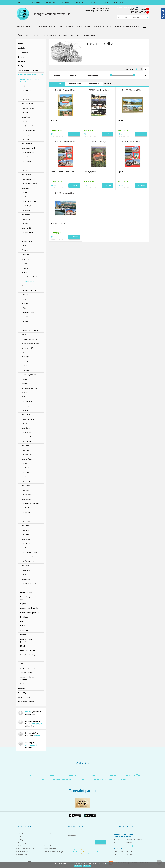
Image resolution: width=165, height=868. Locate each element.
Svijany (25, 379)
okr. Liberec (75, 35)
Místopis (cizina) (26, 592)
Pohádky (23, 635)
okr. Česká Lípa (27, 121)
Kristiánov (26, 304)
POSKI (123, 779)
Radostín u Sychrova (29, 366)
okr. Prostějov (27, 481)
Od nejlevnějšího (75, 84)
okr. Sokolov (26, 512)
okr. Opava (26, 446)
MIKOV (113, 775)
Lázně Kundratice (28, 312)
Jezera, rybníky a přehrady (29, 612)
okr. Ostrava (26, 450)
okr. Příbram (26, 490)
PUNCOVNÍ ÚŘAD (133, 775)
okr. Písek (25, 463)
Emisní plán (48, 834)
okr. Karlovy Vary (28, 206)
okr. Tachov (26, 535)
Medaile (22, 48)
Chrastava (26, 286)
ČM (32, 775)
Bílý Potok (25, 246)
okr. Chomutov (27, 175)
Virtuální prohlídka (50, 849)
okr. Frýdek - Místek (29, 148)
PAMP (42, 779)
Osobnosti (24, 630)
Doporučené (57, 84)
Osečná (25, 352)
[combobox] (146, 69)
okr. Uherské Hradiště (29, 552)
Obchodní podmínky (25, 846)
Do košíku (74, 134)
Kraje (24, 86)
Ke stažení (48, 837)
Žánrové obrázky (26, 673)
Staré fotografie (26, 684)
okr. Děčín (25, 139)
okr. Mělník (26, 410)
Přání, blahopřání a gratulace (27, 640)
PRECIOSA (72, 775)
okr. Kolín (25, 224)
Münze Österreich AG (62, 779)
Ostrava (22, 61)
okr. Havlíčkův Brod (29, 152)
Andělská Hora (27, 241)
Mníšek (25, 335)
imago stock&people (103, 779)
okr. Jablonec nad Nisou (30, 184)
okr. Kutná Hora (27, 232)
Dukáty (21, 57)
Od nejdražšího (94, 84)
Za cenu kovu (24, 52)
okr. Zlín (25, 575)
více (107, 863)
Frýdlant (25, 268)
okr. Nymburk (27, 437)
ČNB (52, 775)
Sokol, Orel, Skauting (28, 655)
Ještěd (24, 299)
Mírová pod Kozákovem (30, 330)
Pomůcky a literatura (27, 702)
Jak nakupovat (23, 855)
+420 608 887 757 (138, 12)
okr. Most (25, 424)
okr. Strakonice (27, 517)
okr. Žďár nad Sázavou (30, 583)
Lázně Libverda (27, 317)
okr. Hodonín (26, 157)
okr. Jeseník (26, 188)
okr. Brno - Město (28, 104)
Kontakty (47, 840)
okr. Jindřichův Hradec (29, 201)
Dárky (21, 66)
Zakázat (87, 866)
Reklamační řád (23, 852)
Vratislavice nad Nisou (30, 388)
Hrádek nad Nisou (28, 281)
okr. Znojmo (26, 579)
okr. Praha (26, 472)
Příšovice (25, 361)
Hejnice (25, 272)
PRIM (93, 775)
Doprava (23, 604)
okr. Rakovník (27, 495)
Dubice (24, 264)
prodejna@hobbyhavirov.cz (135, 846)
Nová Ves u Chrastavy (30, 339)
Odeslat (100, 842)
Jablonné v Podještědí (29, 290)
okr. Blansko (26, 99)
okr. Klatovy (26, 219)
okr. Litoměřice (27, 401)
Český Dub (26, 259)
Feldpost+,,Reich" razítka (29, 608)
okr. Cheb (25, 170)
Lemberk (25, 321)
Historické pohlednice (32, 35)
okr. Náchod (26, 428)
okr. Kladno (26, 215)
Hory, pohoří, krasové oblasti (28, 598)
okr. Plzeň (25, 468)
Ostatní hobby (24, 697)
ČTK (83, 779)
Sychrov (25, 384)
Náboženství (25, 626)
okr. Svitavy (26, 521)
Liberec (25, 326)
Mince (21, 44)
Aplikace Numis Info (51, 846)
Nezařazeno (26, 588)
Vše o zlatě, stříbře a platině (27, 849)
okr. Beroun (26, 95)
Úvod (20, 35)
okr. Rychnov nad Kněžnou (31, 503)
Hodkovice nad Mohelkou (31, 277)
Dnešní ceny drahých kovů (27, 843)
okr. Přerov (26, 486)
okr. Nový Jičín (27, 432)
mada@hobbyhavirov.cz (137, 9)
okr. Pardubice (27, 455)
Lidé (22, 621)
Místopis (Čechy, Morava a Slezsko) (55, 35)
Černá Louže (26, 250)
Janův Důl (25, 295)
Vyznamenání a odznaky (28, 70)
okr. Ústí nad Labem (29, 557)
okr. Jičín (25, 192)
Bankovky (22, 693)
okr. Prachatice (27, 477)
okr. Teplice (26, 539)
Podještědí (26, 357)
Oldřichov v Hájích (28, 348)
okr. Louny (26, 406)
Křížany (25, 308)
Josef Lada (24, 617)
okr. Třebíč (26, 548)
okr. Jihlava (26, 197)
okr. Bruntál (26, 113)
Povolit (78, 866)
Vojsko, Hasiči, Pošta (28, 668)
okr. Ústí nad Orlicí (28, 561)
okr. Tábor (26, 530)
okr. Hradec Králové (29, 166)
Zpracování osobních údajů (53, 852)
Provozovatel (49, 843)
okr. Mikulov (26, 415)
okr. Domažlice (27, 144)
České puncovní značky (26, 840)
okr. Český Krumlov (29, 130)
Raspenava (26, 370)
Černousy (25, 255)
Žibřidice (25, 397)
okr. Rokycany (27, 499)
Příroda (23, 646)
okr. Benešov (27, 90)
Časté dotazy (22, 837)
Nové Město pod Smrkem (31, 344)
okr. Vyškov (26, 570)
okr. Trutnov (26, 543)
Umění (23, 664)
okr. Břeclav (26, 117)
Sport (22, 659)
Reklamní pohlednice (28, 650)
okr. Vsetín (26, 566)
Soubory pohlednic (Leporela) (27, 678)
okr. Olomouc (27, 441)
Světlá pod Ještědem (29, 375)
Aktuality (21, 834)
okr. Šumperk (27, 526)
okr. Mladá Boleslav (29, 419)
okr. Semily (26, 508)
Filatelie (22, 688)
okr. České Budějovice (29, 126)
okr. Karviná (26, 210)
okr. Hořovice (27, 161)
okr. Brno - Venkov (28, 108)
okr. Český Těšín (27, 135)
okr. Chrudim (26, 179)
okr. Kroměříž (27, 228)
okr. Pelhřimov (27, 459)
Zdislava (25, 392)
